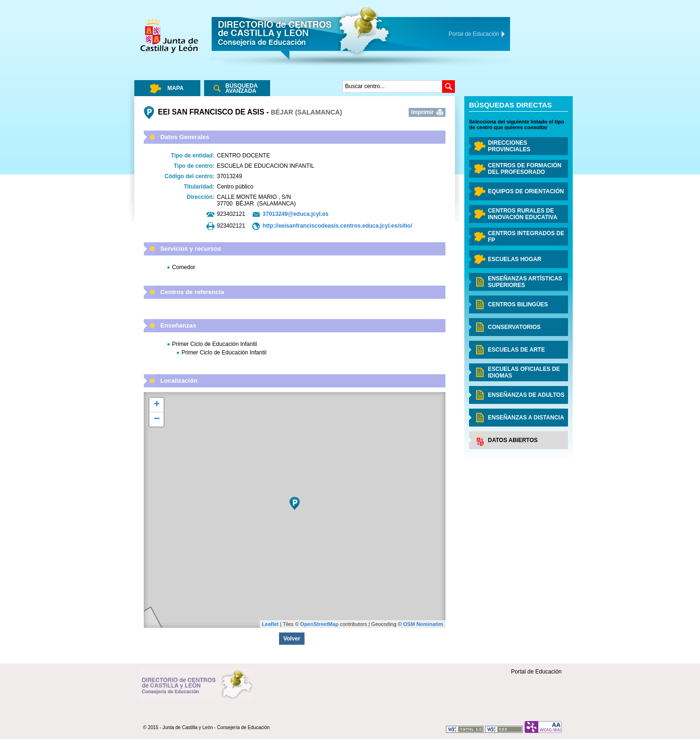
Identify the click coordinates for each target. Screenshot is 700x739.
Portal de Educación (536, 672)
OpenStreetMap (319, 624)
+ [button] (157, 405)
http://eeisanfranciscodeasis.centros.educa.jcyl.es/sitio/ (337, 226)
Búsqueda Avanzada (242, 88)
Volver (292, 639)
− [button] (157, 419)
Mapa (175, 88)
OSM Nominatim (423, 624)
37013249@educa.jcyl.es (296, 214)
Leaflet (270, 624)
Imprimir (422, 112)
